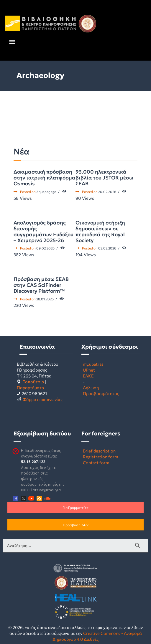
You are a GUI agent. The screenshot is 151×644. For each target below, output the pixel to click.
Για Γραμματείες (75, 507)
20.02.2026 (107, 192)
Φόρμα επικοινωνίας (43, 399)
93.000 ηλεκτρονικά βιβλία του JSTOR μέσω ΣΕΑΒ (104, 178)
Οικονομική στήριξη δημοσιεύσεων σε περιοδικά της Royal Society (100, 232)
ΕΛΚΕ (88, 376)
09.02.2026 (45, 248)
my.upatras (93, 364)
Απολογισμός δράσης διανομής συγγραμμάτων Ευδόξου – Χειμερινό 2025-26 (44, 232)
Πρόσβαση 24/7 (76, 525)
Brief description (99, 451)
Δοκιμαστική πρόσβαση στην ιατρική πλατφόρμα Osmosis (45, 178)
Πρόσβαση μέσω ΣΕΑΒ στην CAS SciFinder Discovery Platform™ (41, 285)
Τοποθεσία (33, 382)
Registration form (100, 457)
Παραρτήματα (31, 387)
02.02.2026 (107, 248)
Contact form (96, 462)
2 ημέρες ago (46, 192)
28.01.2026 (45, 299)
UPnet (89, 370)
